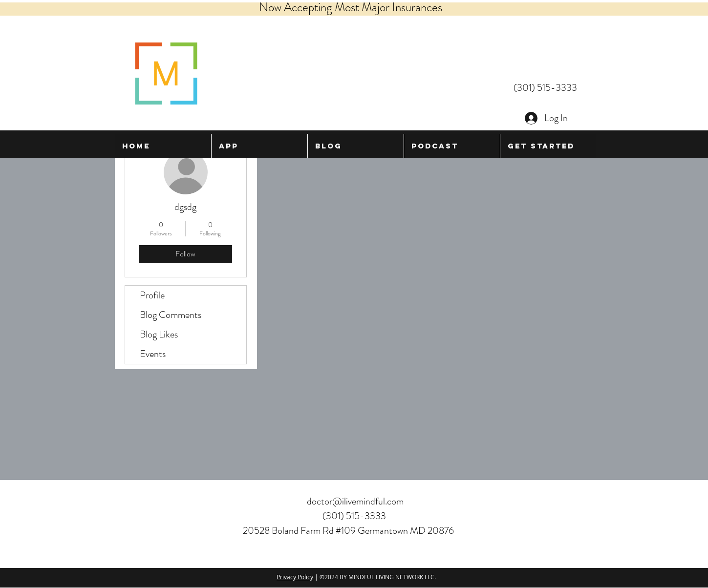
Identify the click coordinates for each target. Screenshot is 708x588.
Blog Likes (159, 334)
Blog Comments (171, 315)
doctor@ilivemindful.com (355, 501)
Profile (152, 295)
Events (153, 354)
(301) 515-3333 (545, 88)
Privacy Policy (295, 577)
